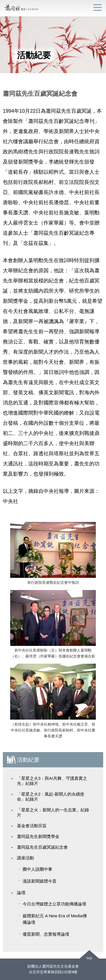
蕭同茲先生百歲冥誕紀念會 (42, 847)
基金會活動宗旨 (32, 826)
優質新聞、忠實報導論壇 (46, 934)
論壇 (21, 893)
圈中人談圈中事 (37, 869)
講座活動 (25, 858)
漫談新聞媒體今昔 (40, 881)
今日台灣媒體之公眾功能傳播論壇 (54, 904)
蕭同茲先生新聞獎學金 (38, 836)
